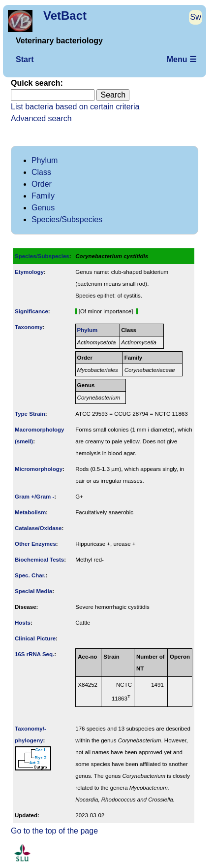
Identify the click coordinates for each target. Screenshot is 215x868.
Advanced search (41, 118)
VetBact (65, 16)
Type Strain (30, 414)
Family (43, 196)
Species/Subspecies (67, 219)
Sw (196, 17)
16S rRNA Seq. (34, 654)
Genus (43, 208)
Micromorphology (39, 469)
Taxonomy (29, 327)
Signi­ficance (31, 311)
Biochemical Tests (39, 560)
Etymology (29, 272)
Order (42, 184)
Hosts (23, 623)
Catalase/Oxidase (38, 528)
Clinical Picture (35, 638)
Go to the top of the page (54, 831)
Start (25, 59)
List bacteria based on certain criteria (75, 107)
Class (41, 172)
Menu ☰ (182, 59)
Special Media (33, 591)
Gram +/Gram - (34, 497)
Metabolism (30, 512)
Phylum (45, 160)
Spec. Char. (30, 575)
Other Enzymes (35, 544)
